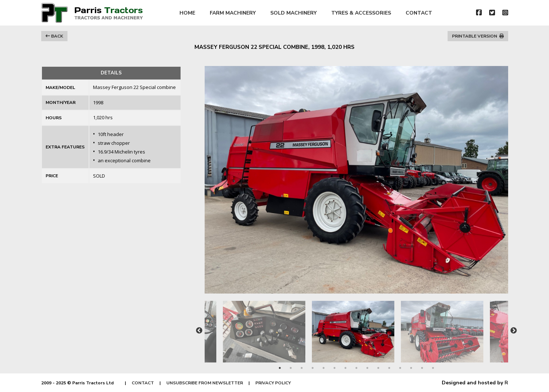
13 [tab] (411, 368)
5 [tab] (324, 368)
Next (514, 331)
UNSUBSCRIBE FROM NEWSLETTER (205, 383)
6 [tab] (335, 368)
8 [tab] (356, 368)
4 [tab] (313, 368)
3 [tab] (302, 368)
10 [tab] (378, 368)
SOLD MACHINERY (293, 13)
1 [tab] (280, 368)
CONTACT (419, 13)
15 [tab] (433, 368)
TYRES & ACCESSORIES (361, 13)
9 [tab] (367, 368)
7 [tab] (345, 368)
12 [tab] (400, 368)
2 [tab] (291, 368)
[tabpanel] (356, 328)
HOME (187, 13)
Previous (199, 331)
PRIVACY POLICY (273, 383)
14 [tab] (422, 368)
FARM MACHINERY (233, 13)
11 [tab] (389, 368)
